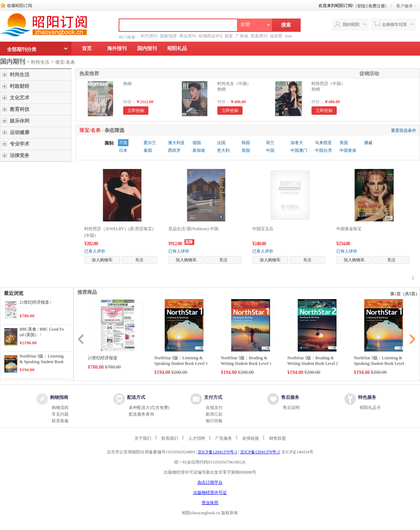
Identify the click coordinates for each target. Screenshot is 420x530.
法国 (221, 143)
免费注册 (377, 6)
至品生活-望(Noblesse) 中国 (193, 229)
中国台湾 (323, 150)
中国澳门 (299, 150)
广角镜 (242, 36)
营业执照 (210, 503)
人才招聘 (197, 438)
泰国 (148, 150)
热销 (127, 84)
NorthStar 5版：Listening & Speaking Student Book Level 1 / (42, 362)
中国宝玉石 (263, 229)
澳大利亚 (176, 143)
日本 (123, 150)
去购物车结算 (394, 24)
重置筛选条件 (404, 130)
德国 (197, 143)
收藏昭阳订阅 (20, 6)
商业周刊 (188, 36)
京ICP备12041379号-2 (260, 452)
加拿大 (297, 143)
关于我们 (143, 438)
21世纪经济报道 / (35, 302)
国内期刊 (13, 62)
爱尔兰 (150, 143)
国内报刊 (147, 48)
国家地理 (168, 36)
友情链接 (251, 438)
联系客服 (60, 421)
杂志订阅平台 (210, 482)
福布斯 (276, 36)
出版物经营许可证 (210, 493)
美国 (344, 143)
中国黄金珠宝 (349, 229)
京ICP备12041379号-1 (218, 452)
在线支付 (214, 408)
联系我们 (170, 438)
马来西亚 (323, 143)
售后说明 (291, 408)
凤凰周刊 (259, 36)
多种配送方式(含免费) (149, 408)
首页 (87, 48)
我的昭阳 (351, 24)
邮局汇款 (214, 414)
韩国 (246, 143)
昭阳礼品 (177, 48)
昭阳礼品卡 (370, 408)
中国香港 (348, 150)
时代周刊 (149, 36)
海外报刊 (117, 48)
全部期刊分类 (22, 50)
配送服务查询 (141, 414)
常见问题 (60, 414)
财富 (229, 36)
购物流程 (60, 408)
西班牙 (174, 150)
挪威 (368, 143)
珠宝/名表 (65, 62)
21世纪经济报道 (103, 358)
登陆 (361, 6)
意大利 (223, 150)
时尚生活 (40, 62)
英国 (246, 150)
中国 (270, 150)
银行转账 (214, 421)
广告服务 (224, 438)
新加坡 (199, 150)
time (289, 36)
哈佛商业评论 (211, 36)
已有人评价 (95, 251)
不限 (123, 143)
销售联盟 (278, 438)
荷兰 (270, 143)
